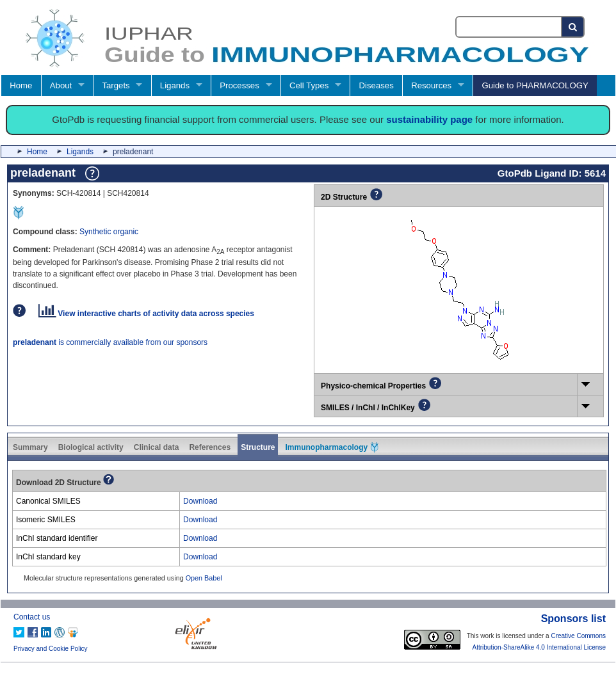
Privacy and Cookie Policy (51, 649)
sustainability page (429, 119)
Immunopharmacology (332, 447)
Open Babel (204, 578)
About (61, 85)
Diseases (377, 85)
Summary (30, 447)
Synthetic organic (109, 232)
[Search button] (573, 27)
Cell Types (309, 85)
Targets (116, 85)
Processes (239, 85)
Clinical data (157, 447)
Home (21, 85)
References (210, 447)
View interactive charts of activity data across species (146, 314)
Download (200, 501)
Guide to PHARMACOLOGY (535, 85)
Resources (431, 85)
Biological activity (91, 447)
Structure (258, 447)
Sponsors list (573, 619)
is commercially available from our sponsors (110, 342)
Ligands (175, 85)
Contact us (32, 617)
